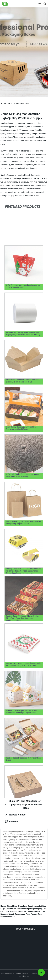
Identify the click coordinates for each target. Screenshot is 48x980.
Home (7, 103)
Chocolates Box (24, 906)
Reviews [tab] (12, 822)
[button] (40, 4)
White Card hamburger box (29, 911)
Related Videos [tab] (15, 815)
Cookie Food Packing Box (30, 914)
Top (41, 973)
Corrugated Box (39, 906)
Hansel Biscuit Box (9, 906)
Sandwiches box (8, 917)
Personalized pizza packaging (29, 909)
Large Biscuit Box (8, 909)
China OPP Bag (21, 103)
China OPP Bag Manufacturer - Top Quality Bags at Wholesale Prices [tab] (23, 804)
